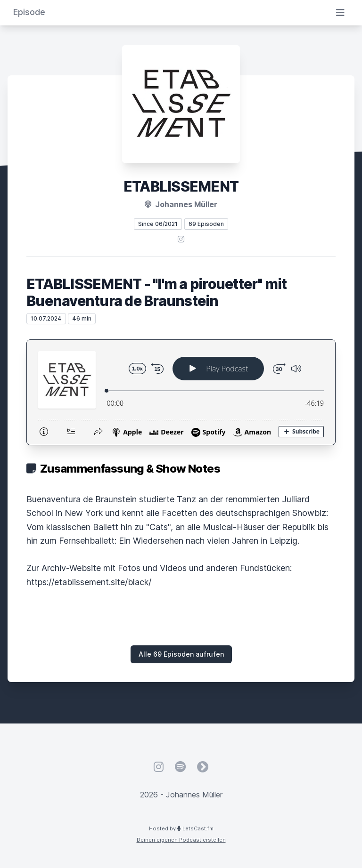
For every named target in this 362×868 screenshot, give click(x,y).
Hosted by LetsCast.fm (181, 828)
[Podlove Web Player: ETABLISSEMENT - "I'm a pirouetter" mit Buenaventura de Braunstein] (181, 392)
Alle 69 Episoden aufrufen (181, 654)
